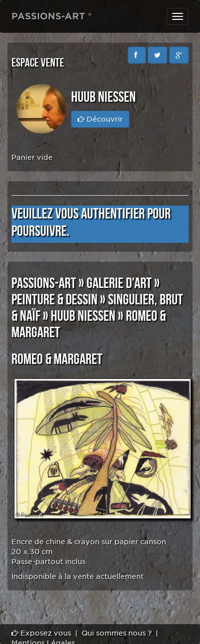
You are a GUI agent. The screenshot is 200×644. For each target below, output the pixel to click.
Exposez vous (41, 633)
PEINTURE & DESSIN (54, 300)
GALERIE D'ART (119, 284)
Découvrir (100, 119)
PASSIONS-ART (44, 284)
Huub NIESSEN (83, 316)
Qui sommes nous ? (117, 633)
